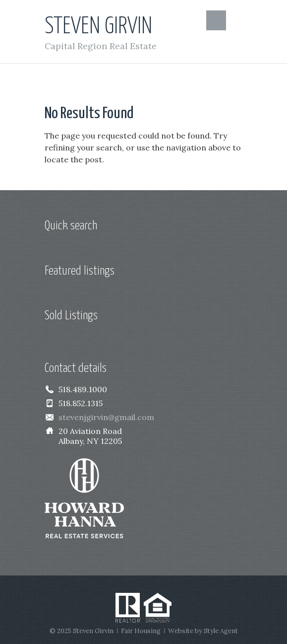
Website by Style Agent (203, 631)
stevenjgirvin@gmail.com (106, 417)
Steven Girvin (98, 27)
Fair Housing (141, 631)
